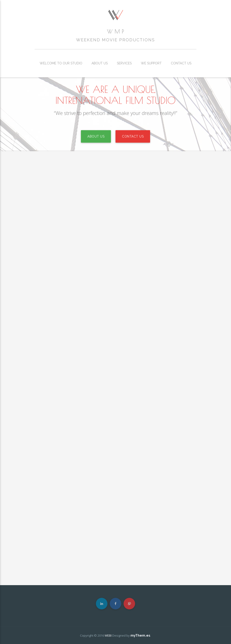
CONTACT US (133, 136)
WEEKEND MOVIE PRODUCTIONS (115, 40)
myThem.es (140, 635)
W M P (115, 31)
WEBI (108, 635)
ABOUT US (96, 136)
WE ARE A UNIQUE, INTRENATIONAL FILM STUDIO (115, 95)
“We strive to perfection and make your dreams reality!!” (116, 113)
